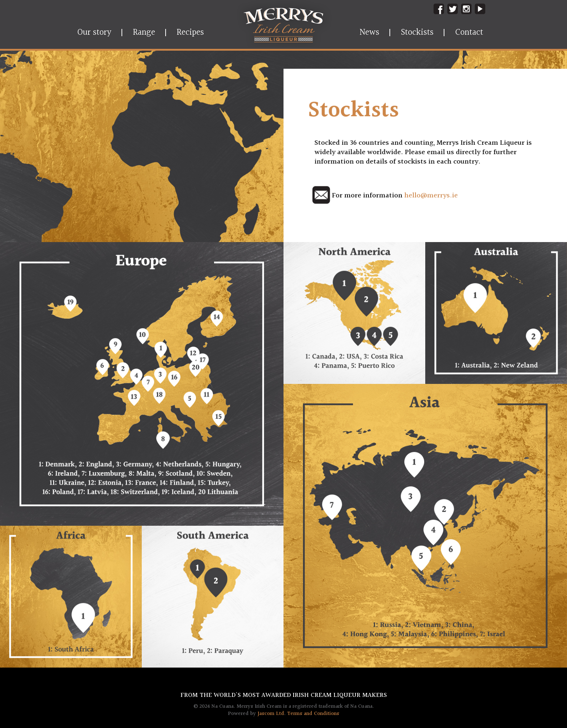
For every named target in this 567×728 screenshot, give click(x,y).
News (369, 33)
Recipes (190, 33)
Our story (94, 33)
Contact (469, 33)
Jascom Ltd (271, 714)
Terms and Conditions (313, 714)
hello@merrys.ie (431, 196)
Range (144, 33)
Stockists (417, 33)
